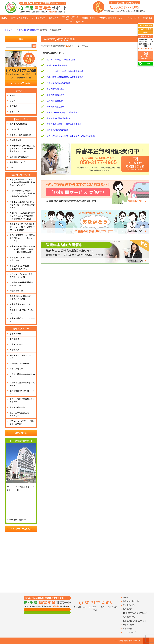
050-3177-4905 (126, 7)
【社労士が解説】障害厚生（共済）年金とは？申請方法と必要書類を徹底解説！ (22, 193)
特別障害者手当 (16, 291)
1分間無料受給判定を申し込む (70, 18)
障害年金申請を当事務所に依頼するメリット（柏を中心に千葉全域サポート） (22, 148)
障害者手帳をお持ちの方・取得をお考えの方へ (21, 298)
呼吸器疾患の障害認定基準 (58, 83)
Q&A (11, 167)
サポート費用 (146, 29)
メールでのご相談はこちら (135, 166)
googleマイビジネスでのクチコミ (22, 357)
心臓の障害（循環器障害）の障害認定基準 (65, 77)
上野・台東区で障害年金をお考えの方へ (22, 401)
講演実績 (13, 106)
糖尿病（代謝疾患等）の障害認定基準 (63, 112)
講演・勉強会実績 (17, 407)
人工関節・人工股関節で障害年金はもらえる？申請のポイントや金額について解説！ (22, 216)
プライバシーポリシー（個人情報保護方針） (22, 423)
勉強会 (13, 95)
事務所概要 (148, 18)
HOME (4, 18)
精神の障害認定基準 (55, 107)
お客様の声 (54, 18)
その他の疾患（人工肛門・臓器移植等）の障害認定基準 (71, 136)
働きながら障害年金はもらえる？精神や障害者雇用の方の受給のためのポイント (22, 182)
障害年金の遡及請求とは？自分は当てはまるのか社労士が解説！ (22, 205)
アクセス (146, 33)
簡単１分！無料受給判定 (20, 135)
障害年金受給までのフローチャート (22, 320)
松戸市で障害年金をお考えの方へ (22, 376)
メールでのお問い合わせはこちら (125, 3)
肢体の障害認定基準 (55, 101)
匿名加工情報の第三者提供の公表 (19, 414)
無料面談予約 (21, 433)
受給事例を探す (38, 18)
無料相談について (17, 162)
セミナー (13, 101)
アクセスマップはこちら (21, 529)
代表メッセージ (16, 344)
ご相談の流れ (15, 129)
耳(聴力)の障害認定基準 (57, 65)
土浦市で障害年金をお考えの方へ (22, 392)
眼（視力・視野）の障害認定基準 (61, 60)
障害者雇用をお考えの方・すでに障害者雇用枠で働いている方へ (22, 309)
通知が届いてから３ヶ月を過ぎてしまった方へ (21, 276)
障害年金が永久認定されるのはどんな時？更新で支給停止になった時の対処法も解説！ (22, 249)
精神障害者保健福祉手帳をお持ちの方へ (21, 284)
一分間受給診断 (146, 25)
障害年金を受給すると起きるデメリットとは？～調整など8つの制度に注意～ (22, 227)
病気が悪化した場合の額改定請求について (19, 267)
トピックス (14, 112)
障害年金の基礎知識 (19, 18)
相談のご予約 (146, 36)
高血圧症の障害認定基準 (57, 130)
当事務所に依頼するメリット (112, 18)
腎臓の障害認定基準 (55, 89)
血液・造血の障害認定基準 (58, 118)
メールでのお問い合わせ (21, 83)
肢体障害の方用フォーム (47, 613)
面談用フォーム (47, 610)
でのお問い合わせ (146, 57)
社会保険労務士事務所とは (21, 364)
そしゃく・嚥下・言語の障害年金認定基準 (65, 71)
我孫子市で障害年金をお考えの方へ (22, 384)
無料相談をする (89, 18)
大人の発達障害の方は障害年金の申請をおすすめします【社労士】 (22, 238)
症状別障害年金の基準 (19, 157)
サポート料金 (134, 18)
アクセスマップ (77, 22)
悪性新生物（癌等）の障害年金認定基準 (64, 124)
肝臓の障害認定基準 (55, 95)
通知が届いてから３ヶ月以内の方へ (20, 259)
